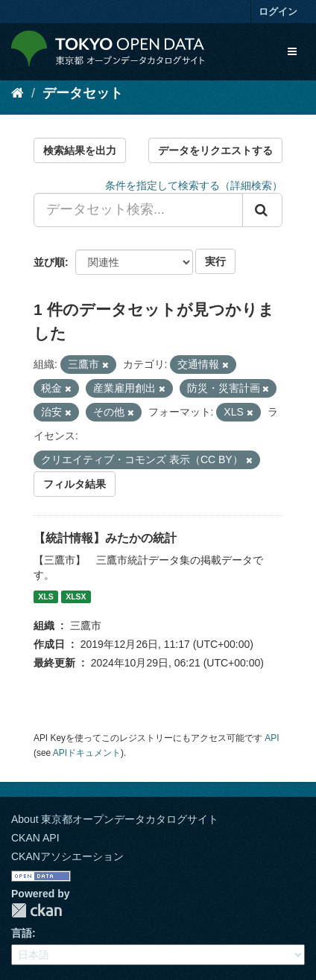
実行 (215, 261)
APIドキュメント (87, 753)
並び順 (49, 262)
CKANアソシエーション (67, 856)
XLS (45, 596)
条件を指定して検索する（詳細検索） (194, 185)
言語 (22, 933)
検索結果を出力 (80, 150)
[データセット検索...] (138, 210)
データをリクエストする (215, 150)
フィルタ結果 (75, 484)
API (272, 738)
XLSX (76, 596)
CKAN (37, 910)
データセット (83, 93)
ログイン (278, 12)
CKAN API (35, 838)
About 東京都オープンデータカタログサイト (115, 819)
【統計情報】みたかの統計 (105, 538)
